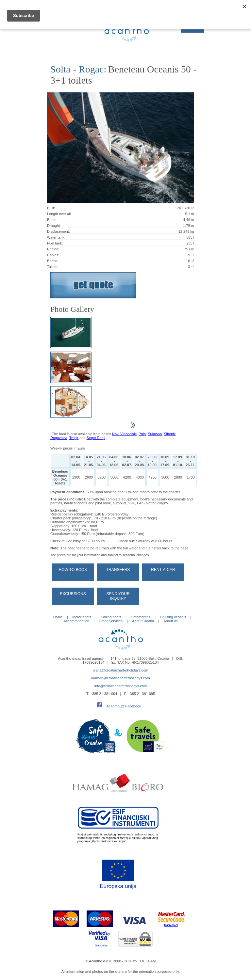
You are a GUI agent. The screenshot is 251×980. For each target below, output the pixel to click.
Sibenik (170, 434)
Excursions (73, 594)
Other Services (111, 621)
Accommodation (76, 621)
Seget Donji (96, 438)
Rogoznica (59, 438)
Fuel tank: (55, 243)
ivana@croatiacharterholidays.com (121, 670)
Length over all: (59, 214)
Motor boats (82, 617)
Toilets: (53, 267)
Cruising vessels (173, 617)
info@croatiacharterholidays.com (121, 686)
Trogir (74, 438)
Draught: (54, 226)
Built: (51, 208)
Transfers (118, 570)
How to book (73, 570)
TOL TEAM (147, 961)
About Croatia (143, 621)
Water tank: (56, 237)
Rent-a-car (163, 570)
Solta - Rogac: (78, 69)
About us (170, 621)
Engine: (53, 249)
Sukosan (155, 434)
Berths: (53, 261)
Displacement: (59, 231)
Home (58, 617)
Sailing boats (111, 617)
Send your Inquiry (118, 596)
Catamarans (141, 617)
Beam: (52, 220)
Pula (142, 434)
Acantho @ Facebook (124, 706)
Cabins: (53, 255)
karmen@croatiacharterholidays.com (120, 678)
